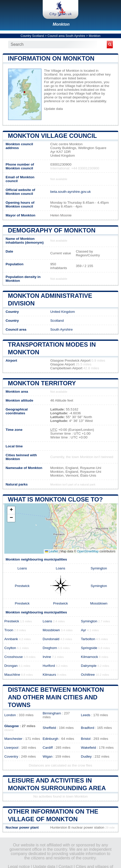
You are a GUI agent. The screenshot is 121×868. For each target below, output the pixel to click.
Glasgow (12, 726)
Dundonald (51, 639)
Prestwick (22, 586)
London (10, 715)
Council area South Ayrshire (66, 36)
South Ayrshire (62, 329)
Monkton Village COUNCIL (52, 136)
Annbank (11, 639)
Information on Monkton (51, 58)
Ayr (83, 630)
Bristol (86, 739)
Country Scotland (32, 36)
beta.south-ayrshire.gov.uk (71, 192)
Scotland (57, 321)
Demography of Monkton (52, 230)
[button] (11, 510)
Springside (89, 648)
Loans (22, 568)
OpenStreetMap (88, 551)
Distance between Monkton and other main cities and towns (56, 697)
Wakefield (88, 748)
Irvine (47, 657)
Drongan (11, 666)
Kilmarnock (89, 657)
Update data (53, 109)
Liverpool (11, 748)
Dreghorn (50, 648)
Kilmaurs (49, 675)
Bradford (87, 728)
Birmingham (52, 713)
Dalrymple (89, 666)
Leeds (86, 715)
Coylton (10, 648)
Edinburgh (51, 739)
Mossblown (99, 603)
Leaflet (51, 551)
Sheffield (49, 728)
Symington (99, 568)
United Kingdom (63, 312)
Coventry (11, 756)
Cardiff (48, 748)
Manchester (13, 739)
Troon (9, 630)
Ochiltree (88, 675)
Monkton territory (42, 383)
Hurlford (49, 666)
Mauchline (12, 675)
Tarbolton (88, 639)
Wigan (48, 756)
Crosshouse (14, 657)
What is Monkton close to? (55, 499)
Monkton (61, 24)
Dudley (86, 756)
